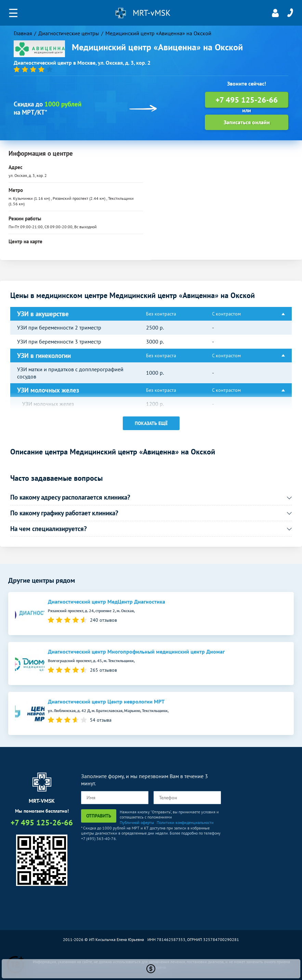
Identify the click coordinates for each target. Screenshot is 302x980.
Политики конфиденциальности (185, 822)
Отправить (99, 816)
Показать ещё (151, 423)
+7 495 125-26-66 (290, 13)
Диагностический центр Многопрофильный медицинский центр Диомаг (136, 652)
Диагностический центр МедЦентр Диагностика (107, 602)
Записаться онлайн (247, 122)
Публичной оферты (137, 822)
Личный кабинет (275, 13)
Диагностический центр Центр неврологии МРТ (106, 702)
